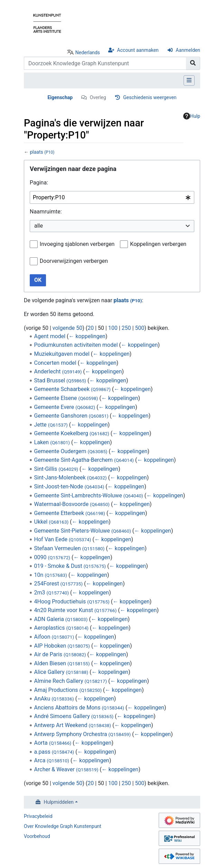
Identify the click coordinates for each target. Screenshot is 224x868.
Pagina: (39, 183)
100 (113, 328)
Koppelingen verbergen (158, 244)
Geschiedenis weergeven (150, 97)
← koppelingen (87, 336)
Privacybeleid (38, 816)
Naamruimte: (46, 212)
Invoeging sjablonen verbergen (77, 244)
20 (91, 328)
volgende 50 (67, 328)
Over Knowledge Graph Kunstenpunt (63, 826)
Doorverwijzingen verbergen (74, 261)
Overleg (98, 97)
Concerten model (55, 363)
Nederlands (88, 53)
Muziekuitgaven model (62, 354)
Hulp (192, 116)
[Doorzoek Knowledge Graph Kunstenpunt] (105, 63)
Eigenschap (60, 97)
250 (126, 328)
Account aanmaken (138, 50)
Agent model (50, 336)
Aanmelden (188, 50)
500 (140, 328)
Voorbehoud (37, 836)
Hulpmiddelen (59, 802)
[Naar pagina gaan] (193, 63)
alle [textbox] (39, 226)
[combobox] (112, 197)
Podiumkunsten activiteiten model (76, 345)
